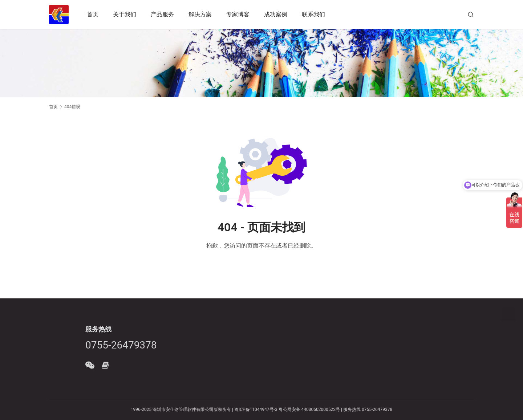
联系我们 (313, 14)
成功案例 (276, 14)
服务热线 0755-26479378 (367, 409)
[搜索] (471, 14)
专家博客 (238, 14)
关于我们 (125, 14)
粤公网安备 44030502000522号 (309, 409)
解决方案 (200, 14)
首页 (93, 14)
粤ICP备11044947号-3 (256, 409)
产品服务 (162, 14)
